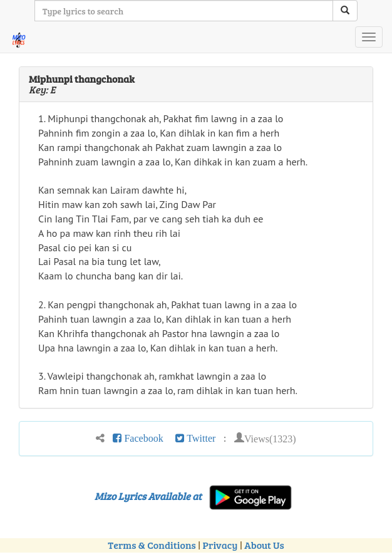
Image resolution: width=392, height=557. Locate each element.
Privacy (220, 545)
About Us (264, 545)
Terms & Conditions (152, 545)
